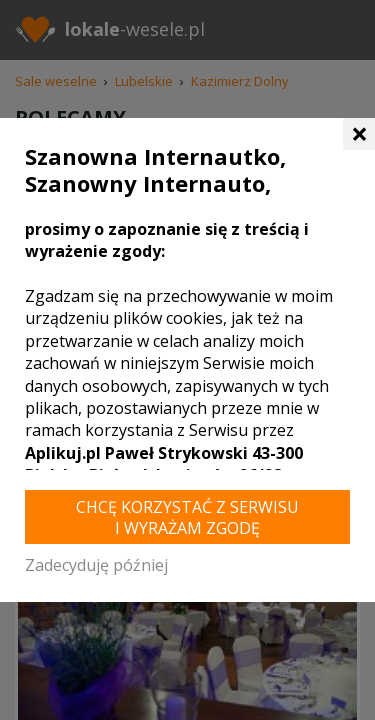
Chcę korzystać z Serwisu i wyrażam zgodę (187, 517)
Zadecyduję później (96, 565)
